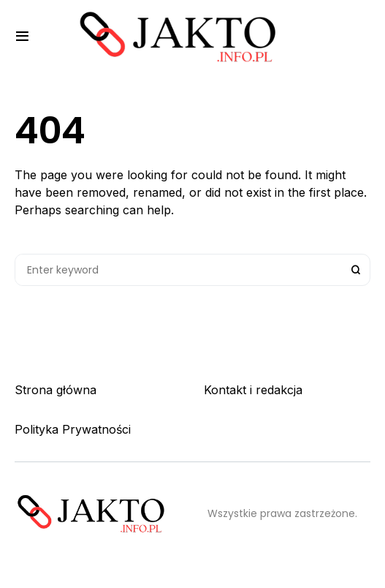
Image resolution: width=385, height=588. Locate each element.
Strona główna (56, 390)
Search (356, 270)
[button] (22, 37)
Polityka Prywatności (73, 429)
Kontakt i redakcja (253, 390)
